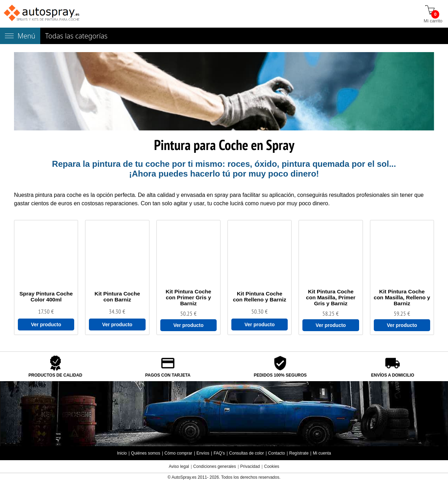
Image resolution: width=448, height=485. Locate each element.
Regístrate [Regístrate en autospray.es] (299, 453)
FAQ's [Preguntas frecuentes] (219, 453)
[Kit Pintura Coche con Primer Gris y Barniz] (188, 297)
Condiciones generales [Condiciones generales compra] (215, 466)
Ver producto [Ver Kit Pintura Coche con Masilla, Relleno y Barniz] (402, 325)
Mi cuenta (322, 453)
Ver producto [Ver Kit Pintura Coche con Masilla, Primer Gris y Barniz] (331, 325)
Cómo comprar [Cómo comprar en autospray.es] (178, 453)
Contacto (276, 453)
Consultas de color (247, 453)
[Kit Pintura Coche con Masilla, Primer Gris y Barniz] (331, 297)
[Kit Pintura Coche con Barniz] (117, 297)
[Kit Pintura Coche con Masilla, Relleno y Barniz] (402, 297)
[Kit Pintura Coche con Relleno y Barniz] (260, 297)
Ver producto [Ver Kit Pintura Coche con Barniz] (117, 324)
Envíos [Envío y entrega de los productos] (203, 453)
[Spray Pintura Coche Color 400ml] (46, 297)
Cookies (271, 466)
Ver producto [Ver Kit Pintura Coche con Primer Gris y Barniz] (188, 325)
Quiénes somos (145, 453)
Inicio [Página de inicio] (122, 453)
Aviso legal (179, 466)
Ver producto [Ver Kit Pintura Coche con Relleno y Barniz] (259, 324)
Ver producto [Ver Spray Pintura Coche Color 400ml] (46, 324)
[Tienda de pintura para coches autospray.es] (42, 14)
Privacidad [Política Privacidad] (250, 466)
